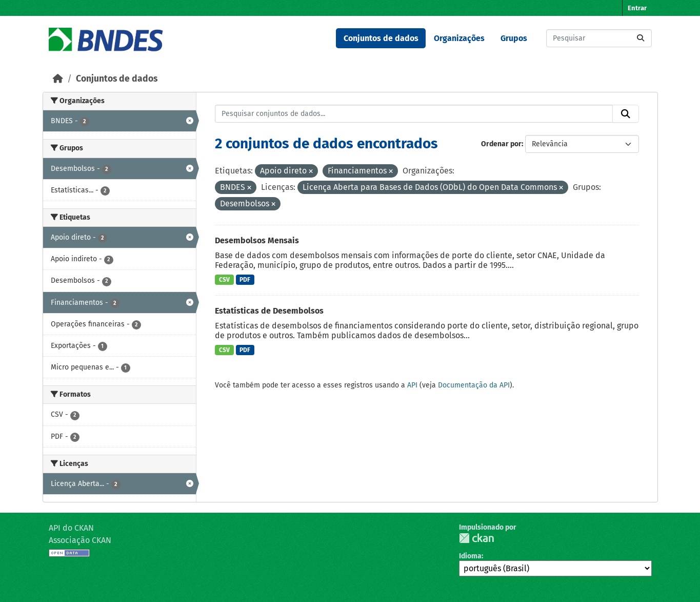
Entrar (637, 8)
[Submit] (641, 38)
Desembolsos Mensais (257, 240)
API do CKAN (71, 528)
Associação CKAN (80, 540)
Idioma (470, 556)
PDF (245, 280)
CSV (224, 280)
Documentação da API (474, 385)
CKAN (476, 538)
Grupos (514, 38)
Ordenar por (501, 144)
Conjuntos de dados (381, 38)
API (412, 385)
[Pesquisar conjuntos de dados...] (599, 38)
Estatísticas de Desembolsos (269, 311)
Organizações (459, 38)
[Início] (58, 79)
